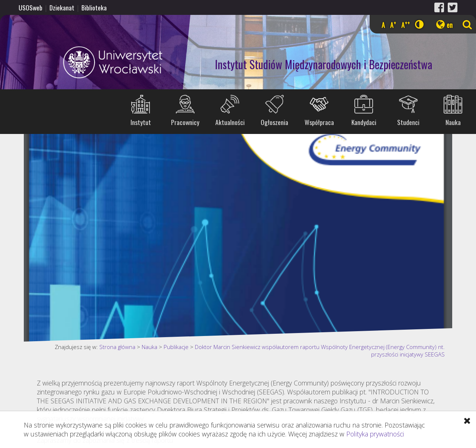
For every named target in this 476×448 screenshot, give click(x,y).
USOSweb (30, 7)
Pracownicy (185, 122)
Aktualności (230, 122)
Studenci (408, 122)
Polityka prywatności (375, 434)
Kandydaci (364, 122)
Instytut (141, 122)
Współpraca (319, 122)
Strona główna (117, 347)
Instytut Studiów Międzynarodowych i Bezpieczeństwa (324, 64)
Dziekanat (62, 7)
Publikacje (176, 347)
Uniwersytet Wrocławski (83, 62)
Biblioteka (94, 7)
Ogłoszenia (274, 122)
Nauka (453, 122)
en (450, 25)
